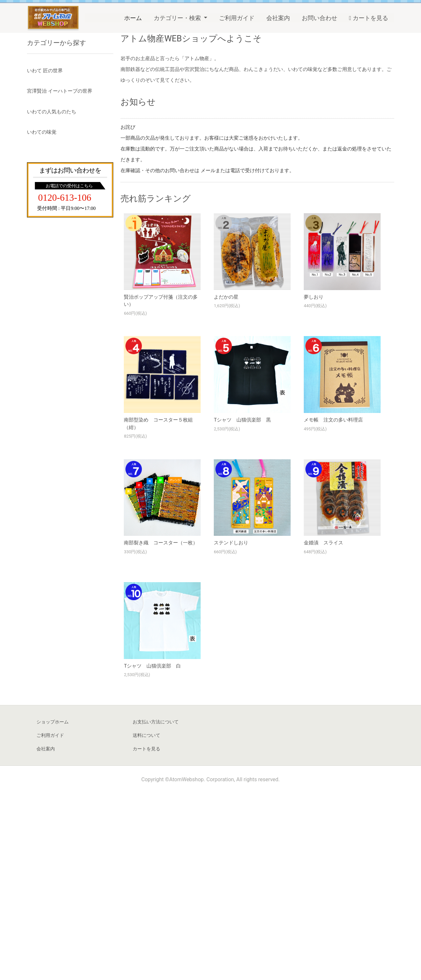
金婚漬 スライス (323, 729)
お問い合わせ (320, 18)
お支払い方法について (156, 908)
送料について (146, 922)
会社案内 (278, 18)
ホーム (136, 17)
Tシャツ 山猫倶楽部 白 (152, 853)
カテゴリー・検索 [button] (178, 18)
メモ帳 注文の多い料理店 (333, 606)
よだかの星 (226, 484)
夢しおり (314, 484)
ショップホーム (53, 908)
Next (410, 104)
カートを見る (369, 18)
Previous (11, 104)
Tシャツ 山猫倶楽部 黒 (242, 606)
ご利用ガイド (237, 18)
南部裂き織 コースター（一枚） (161, 729)
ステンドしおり (231, 729)
